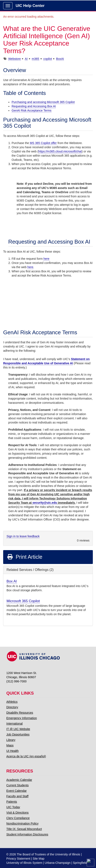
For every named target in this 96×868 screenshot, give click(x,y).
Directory (12, 707)
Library (11, 740)
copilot (47, 59)
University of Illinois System (24, 863)
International (14, 724)
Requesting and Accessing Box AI (34, 106)
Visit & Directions (18, 813)
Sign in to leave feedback (23, 536)
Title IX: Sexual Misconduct (24, 829)
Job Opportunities (18, 734)
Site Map (39, 859)
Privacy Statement (18, 859)
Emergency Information (22, 718)
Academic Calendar (19, 780)
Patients (12, 802)
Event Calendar (17, 791)
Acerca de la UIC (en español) (26, 756)
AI (26, 59)
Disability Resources (20, 713)
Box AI (12, 581)
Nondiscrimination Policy (22, 823)
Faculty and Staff (17, 796)
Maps (10, 745)
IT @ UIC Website (18, 729)
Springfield (80, 863)
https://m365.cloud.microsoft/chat (60, 151)
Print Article (25, 557)
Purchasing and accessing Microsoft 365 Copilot (43, 102)
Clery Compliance (18, 818)
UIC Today (13, 807)
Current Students (18, 785)
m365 (36, 59)
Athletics (12, 702)
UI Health (12, 751)
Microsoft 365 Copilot (23, 601)
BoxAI (60, 59)
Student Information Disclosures (27, 834)
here (46, 259)
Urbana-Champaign (58, 863)
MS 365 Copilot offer (43, 143)
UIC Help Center (30, 6)
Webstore (15, 59)
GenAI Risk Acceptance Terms (32, 110)
